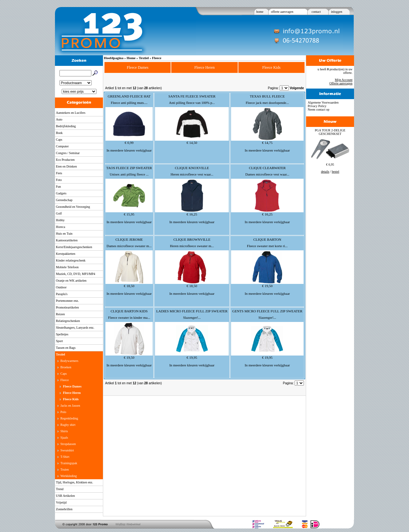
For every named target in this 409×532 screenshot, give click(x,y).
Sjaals (64, 438)
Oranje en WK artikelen (71, 281)
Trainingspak (69, 463)
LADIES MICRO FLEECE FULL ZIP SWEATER (192, 311)
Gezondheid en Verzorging (73, 207)
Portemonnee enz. (67, 301)
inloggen (337, 12)
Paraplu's (62, 294)
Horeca (61, 227)
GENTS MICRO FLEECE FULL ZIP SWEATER (267, 311)
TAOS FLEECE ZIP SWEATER (129, 168)
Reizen (60, 314)
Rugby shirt (68, 425)
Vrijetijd (61, 502)
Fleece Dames (72, 386)
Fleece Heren (72, 393)
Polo (63, 412)
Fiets (59, 173)
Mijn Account (344, 80)
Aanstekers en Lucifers (71, 113)
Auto (59, 119)
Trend (60, 489)
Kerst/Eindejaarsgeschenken (74, 247)
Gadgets (61, 193)
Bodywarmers (69, 361)
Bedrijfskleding (66, 126)
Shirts (64, 431)
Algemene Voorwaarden (323, 102)
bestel (335, 172)
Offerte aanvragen (341, 83)
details (325, 172)
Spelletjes (62, 334)
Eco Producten (65, 160)
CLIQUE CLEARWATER (267, 168)
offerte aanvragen (282, 12)
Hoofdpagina (114, 58)
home (260, 12)
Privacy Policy (317, 106)
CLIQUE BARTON (267, 239)
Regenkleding (69, 418)
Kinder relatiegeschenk (71, 260)
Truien (65, 469)
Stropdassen (68, 444)
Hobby (60, 220)
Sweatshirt (67, 450)
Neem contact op (319, 110)
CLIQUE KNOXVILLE (192, 168)
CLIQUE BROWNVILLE (192, 239)
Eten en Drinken (66, 166)
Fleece (65, 380)
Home (131, 58)
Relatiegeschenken (68, 321)
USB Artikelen (65, 496)
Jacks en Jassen (70, 406)
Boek (59, 133)
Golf (59, 213)
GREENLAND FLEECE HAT (129, 96)
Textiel (61, 354)
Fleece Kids (71, 399)
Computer (62, 146)
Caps (59, 140)
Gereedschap (64, 200)
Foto (59, 180)
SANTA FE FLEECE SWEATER (192, 96)
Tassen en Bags (66, 348)
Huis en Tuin (64, 234)
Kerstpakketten (66, 254)
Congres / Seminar (68, 153)
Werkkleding (69, 476)
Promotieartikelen (67, 307)
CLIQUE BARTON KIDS (129, 311)
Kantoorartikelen (67, 240)
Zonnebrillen (64, 509)
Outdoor (61, 287)
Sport (59, 341)
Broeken (66, 367)
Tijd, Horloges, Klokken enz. (74, 482)
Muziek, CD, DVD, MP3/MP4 (76, 274)
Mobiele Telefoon (67, 267)
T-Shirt (65, 457)
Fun (58, 187)
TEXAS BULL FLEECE (267, 96)
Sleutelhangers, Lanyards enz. (75, 328)
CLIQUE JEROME (129, 239)
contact (316, 12)
